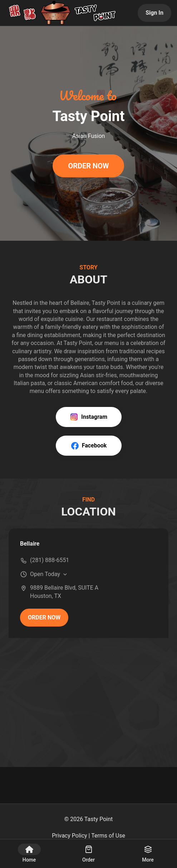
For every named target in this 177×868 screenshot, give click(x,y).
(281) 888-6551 (50, 560)
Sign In (154, 13)
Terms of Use (108, 836)
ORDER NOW (88, 166)
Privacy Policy (70, 836)
